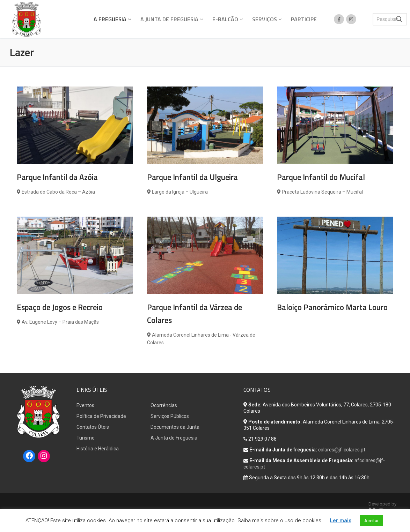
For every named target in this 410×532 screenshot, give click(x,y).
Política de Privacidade (101, 416)
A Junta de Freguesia (174, 438)
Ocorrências (164, 405)
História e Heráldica (98, 449)
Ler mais (341, 520)
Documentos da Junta (175, 427)
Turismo (86, 438)
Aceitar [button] (371, 521)
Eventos (85, 405)
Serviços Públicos (170, 416)
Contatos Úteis (93, 427)
